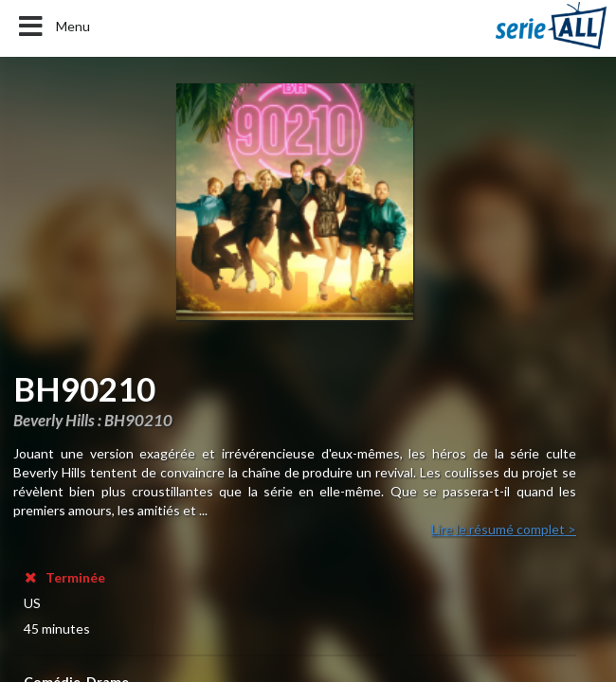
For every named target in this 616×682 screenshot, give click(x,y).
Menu (53, 27)
